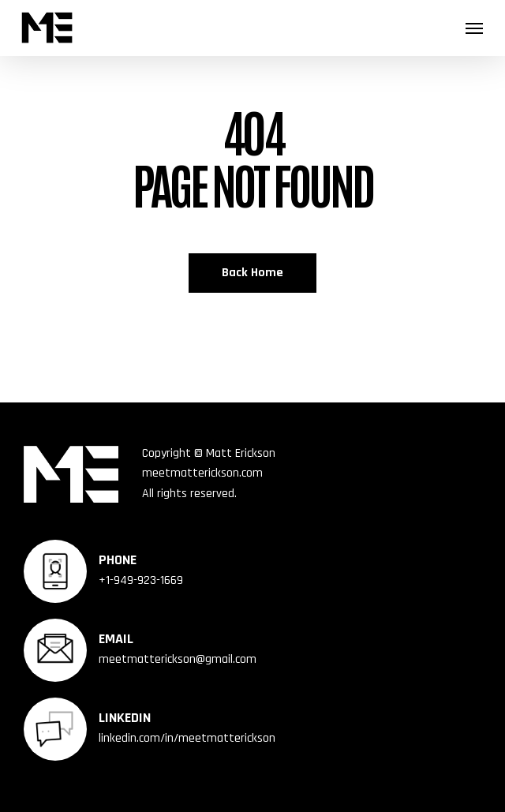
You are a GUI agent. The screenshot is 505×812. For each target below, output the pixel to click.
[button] (474, 28)
